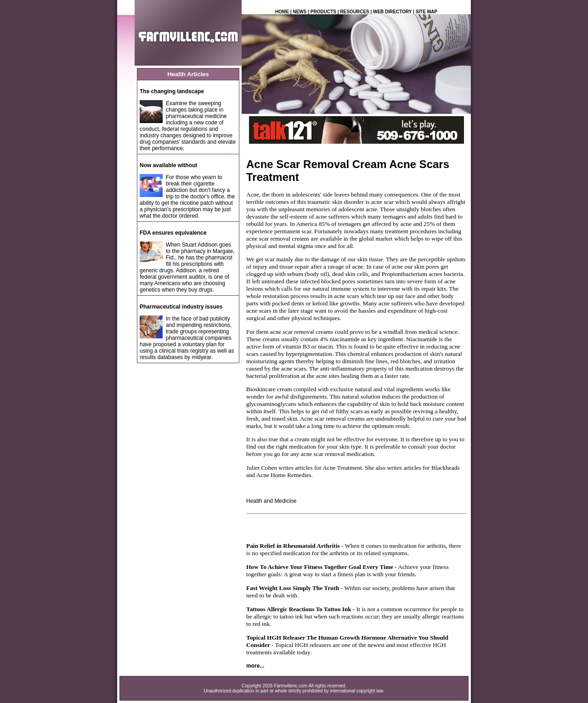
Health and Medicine (271, 501)
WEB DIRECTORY (392, 12)
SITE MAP (427, 12)
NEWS (300, 12)
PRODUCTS (323, 12)
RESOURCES (354, 12)
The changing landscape (172, 91)
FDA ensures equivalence (173, 233)
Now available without (168, 165)
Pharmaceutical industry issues (181, 307)
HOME (282, 12)
